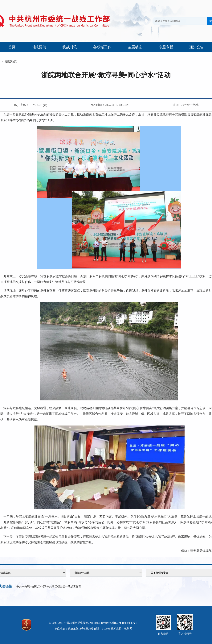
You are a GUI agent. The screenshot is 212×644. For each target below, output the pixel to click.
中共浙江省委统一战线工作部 (64, 586)
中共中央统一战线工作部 (31, 586)
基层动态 (135, 47)
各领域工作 (102, 47)
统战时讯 (70, 47)
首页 (12, 47)
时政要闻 (39, 47)
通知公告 (197, 47)
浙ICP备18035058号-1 (125, 623)
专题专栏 (166, 47)
